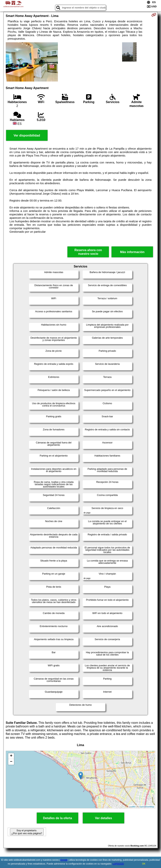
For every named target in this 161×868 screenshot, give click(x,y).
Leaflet (132, 807)
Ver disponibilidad (27, 135)
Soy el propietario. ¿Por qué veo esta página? (27, 832)
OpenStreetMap (147, 807)
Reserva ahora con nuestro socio (88, 252)
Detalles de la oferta (57, 818)
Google (64, 860)
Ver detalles (104, 818)
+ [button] (11, 756)
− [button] (11, 762)
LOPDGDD (118, 864)
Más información (132, 252)
